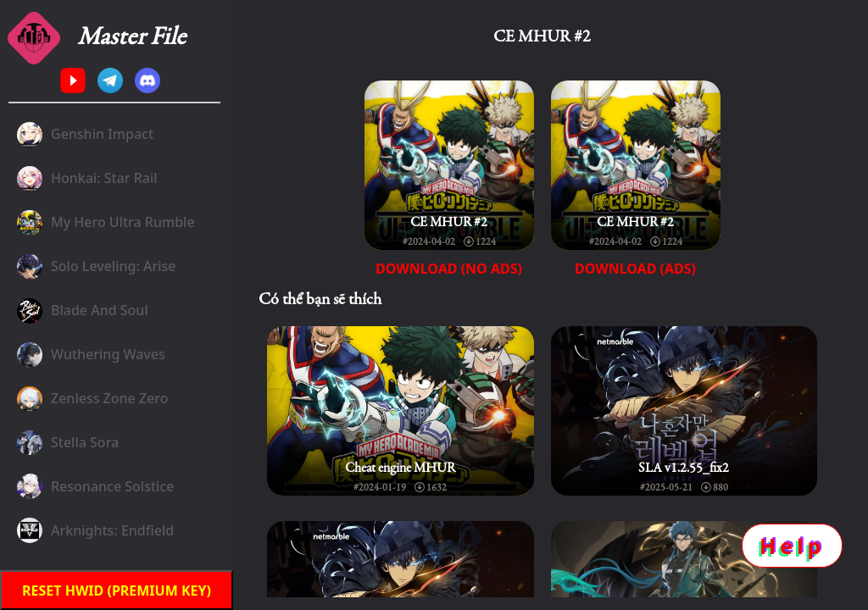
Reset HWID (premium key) (117, 591)
